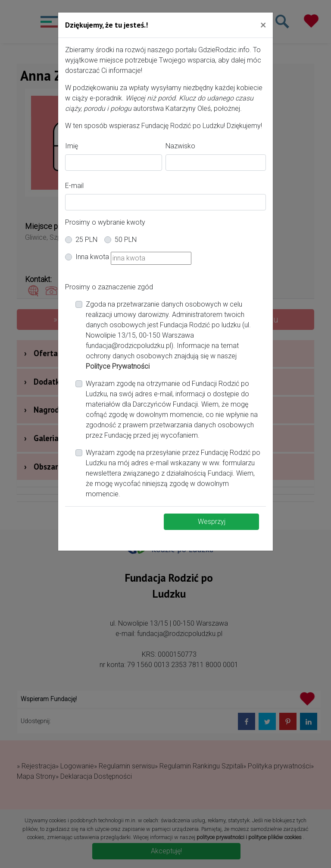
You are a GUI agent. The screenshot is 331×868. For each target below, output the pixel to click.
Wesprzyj (212, 522)
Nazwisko (180, 146)
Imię (72, 146)
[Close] (263, 25)
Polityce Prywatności (118, 366)
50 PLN (126, 240)
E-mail (74, 186)
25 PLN (86, 240)
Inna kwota (92, 257)
